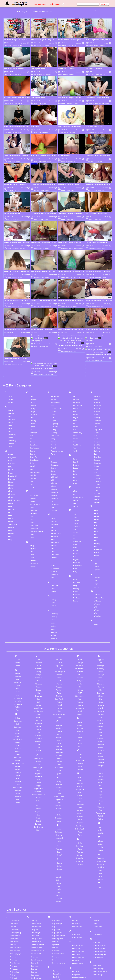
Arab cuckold (15, 912)
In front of (55, 911)
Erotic (32, 495)
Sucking (97, 434)
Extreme (33, 507)
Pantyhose (76, 467)
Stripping (97, 428)
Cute (89, 103)
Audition (11, 384)
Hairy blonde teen (58, 861)
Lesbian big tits (57, 959)
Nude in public (77, 867)
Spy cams (76, 968)
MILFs (75, 361)
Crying (32, 403)
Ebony (32, 486)
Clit (31, 370)
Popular (51, 4)
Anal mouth (14, 900)
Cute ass (34, 912)
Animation (12, 360)
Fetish (77, 103)
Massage (76, 340)
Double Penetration (36, 472)
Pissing (75, 491)
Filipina (54, 361)
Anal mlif (13, 897)
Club (31, 376)
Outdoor (75, 446)
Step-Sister (98, 370)
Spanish (97, 400)
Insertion (54, 512)
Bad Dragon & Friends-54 (66, 69)
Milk (74, 364)
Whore (96, 550)
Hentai (53, 471)
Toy (102, 132)
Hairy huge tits (57, 873)
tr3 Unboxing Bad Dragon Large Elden (98, 40)
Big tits (11, 428)
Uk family (96, 861)
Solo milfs (76, 962)
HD (52, 468)
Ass (16, 132)
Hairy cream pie (57, 864)
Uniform (97, 507)
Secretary (97, 346)
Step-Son (97, 397)
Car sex (32, 343)
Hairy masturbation (58, 876)
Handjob (54, 462)
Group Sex (55, 445)
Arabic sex (14, 921)
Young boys (97, 906)
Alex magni (14, 864)
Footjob (54, 379)
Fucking (71, 248)
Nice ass (75, 861)
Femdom (54, 352)
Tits (95, 475)
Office (75, 431)
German (54, 414)
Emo (31, 492)
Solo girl (75, 959)
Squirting (97, 418)
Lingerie (75, 306)
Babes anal (14, 951)
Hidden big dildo (57, 879)
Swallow (97, 437)
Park (74, 470)
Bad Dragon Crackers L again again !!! (43, 156)
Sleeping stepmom (79, 941)
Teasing (97, 460)
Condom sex (34, 388)
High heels (55, 885)
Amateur (9, 46)
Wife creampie (98, 898)
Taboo (96, 451)
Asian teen (14, 933)
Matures (49, 161)
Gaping (12, 103)
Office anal (76, 875)
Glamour (54, 423)
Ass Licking (12, 381)
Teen (96, 463)
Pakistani (76, 461)
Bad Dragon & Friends (38, 98)
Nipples (75, 408)
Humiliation (55, 495)
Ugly (96, 504)
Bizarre (11, 437)
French (54, 385)
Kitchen (54, 543)
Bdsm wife (14, 963)
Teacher (97, 457)
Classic (32, 367)
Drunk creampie (36, 947)
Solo (96, 394)
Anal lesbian (14, 882)
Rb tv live (75, 912)
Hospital (54, 486)
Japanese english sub (59, 931)
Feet (53, 346)
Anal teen (13, 906)
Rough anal (76, 915)
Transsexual (98, 490)
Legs (53, 569)
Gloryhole (55, 429)
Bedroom (12, 419)
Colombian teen (36, 888)
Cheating (33, 361)
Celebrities (33, 355)
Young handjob (98, 915)
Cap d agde (35, 861)
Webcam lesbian (99, 889)
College (97, 306)
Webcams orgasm (99, 895)
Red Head (45, 132)
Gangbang (55, 405)
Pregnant (76, 500)
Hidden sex (55, 882)
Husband (54, 498)
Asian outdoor (15, 927)
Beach (11, 413)
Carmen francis (36, 864)
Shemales (97, 361)
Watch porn (97, 883)
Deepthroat (34, 451)
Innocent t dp (56, 920)
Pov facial (76, 901)
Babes (68, 103)
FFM (53, 358)
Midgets (75, 358)
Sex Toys (48, 74)
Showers (97, 364)
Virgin (96, 524)
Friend (43, 74)
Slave (96, 379)
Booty (10, 453)
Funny (53, 394)
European (33, 501)
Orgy (74, 443)
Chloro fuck (35, 876)
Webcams (97, 541)
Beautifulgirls (64, 248)
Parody (75, 473)
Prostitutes (76, 503)
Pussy (20, 74)
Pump (75, 509)
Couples (33, 394)
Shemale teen (77, 935)
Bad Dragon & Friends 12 (94, 69)
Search (104, 4)
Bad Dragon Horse (64, 156)
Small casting (77, 947)
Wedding (97, 544)
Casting (32, 349)
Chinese (33, 364)
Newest (58, 4)
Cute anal (34, 909)
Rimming (76, 529)
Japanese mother (58, 934)
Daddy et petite (36, 926)
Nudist (75, 414)
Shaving (97, 358)
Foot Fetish (55, 376)
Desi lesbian (35, 935)
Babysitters (12, 398)
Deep (32, 448)
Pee (74, 479)
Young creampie (99, 909)
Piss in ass (76, 895)
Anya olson (14, 909)
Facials (54, 340)
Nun (74, 417)
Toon (96, 481)
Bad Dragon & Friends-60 (12, 213)
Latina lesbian (56, 953)
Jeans (53, 529)
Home (35, 4)
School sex (76, 929)
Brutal (10, 471)
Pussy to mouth (78, 904)
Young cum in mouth (100, 912)
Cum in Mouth (35, 412)
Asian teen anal (15, 936)
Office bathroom (78, 878)
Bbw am (13, 957)
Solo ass (75, 953)
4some (11, 343)
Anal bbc (13, 885)
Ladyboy (54, 557)
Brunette (20, 132)
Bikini (10, 431)
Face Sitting (55, 337)
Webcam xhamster (100, 892)
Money (75, 376)
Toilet (96, 478)
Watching (97, 535)
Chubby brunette (37, 879)
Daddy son (35, 929)
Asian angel (14, 924)
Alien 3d (13, 867)
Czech (32, 428)
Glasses (54, 426)
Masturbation (18, 103)
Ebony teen (35, 958)
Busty (10, 480)
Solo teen (76, 965)
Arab (10, 366)
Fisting (39, 74)
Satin (96, 340)
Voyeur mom (97, 875)
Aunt (10, 387)
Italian (53, 518)
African (11, 351)
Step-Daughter (35, 445)
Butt (93, 306)
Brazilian (11, 459)
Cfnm (32, 358)
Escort (32, 498)
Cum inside (35, 903)
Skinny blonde (77, 938)
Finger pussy (35, 976)
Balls (10, 401)
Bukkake (11, 474)
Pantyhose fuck (78, 886)
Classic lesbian (36, 882)
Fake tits (34, 972)
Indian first (55, 917)
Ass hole (11, 378)
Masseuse (76, 343)
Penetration (77, 482)
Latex (53, 560)
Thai (96, 466)
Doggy (32, 463)
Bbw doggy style (16, 954)
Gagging (54, 402)
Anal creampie (15, 891)
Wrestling (97, 556)
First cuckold (35, 979)
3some (11, 340)
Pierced (75, 488)
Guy (53, 448)
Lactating (54, 554)
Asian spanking (15, 930)
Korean (54, 546)
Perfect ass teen (78, 892)
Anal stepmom (15, 903)
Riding (75, 526)
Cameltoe (33, 340)
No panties (76, 864)
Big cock (20, 46)
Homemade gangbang (56, 892)
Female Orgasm (57, 349)
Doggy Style (101, 190)
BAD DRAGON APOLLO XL (94, 127)
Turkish (97, 493)
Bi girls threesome (16, 972)
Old (74, 434)
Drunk (32, 475)
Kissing (54, 540)
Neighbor (76, 405)
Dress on (34, 944)
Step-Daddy (34, 435)
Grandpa (54, 435)
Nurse (75, 420)
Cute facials (35, 915)
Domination (34, 469)
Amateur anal (15, 870)
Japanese (55, 526)
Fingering (54, 364)
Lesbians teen (56, 977)
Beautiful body (15, 969)
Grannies (54, 439)
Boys (10, 456)
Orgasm (75, 440)
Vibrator (97, 518)
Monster (75, 379)
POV (74, 497)
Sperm (96, 406)
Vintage (97, 521)
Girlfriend (54, 417)
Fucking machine (78, 248)
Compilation (34, 385)
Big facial (13, 978)
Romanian (76, 535)
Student (97, 431)
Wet (95, 547)
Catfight (32, 352)
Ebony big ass (36, 955)
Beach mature (15, 966)
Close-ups (33, 373)
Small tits (97, 385)
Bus (10, 477)
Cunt (31, 421)
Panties (75, 464)
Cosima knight (36, 894)
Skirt (96, 376)
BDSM (11, 410)
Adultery (63, 161)
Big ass (18, 161)
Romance (76, 532)
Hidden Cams (56, 474)
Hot (52, 489)
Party (74, 476)
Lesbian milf (56, 968)
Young (96, 564)
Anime (11, 363)
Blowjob (74, 46)
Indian (53, 506)
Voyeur (96, 527)
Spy (95, 412)
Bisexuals (12, 434)
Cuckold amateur (37, 900)
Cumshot (33, 418)
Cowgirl (73, 219)
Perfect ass (76, 889)
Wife (96, 553)
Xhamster (26, 43)
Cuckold (33, 406)
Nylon (75, 423)
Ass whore (14, 943)
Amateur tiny (14, 879)
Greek (53, 442)
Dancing (33, 439)
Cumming (33, 415)
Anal (8, 74)
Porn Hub (80, 101)
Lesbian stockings (58, 974)
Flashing (54, 373)
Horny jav (55, 900)
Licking (54, 575)
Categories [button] (43, 4)
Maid (74, 337)
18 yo (10, 337)
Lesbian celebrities (58, 962)
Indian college (56, 914)
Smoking (97, 388)
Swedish (97, 440)
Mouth (75, 388)
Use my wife (97, 867)
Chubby (105, 277)
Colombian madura (37, 885)
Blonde (47, 46)
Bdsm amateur (15, 960)
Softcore (97, 391)
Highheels (55, 477)
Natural (75, 402)
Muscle (75, 391)
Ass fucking (12, 375)
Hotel (53, 492)
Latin (53, 563)
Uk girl (95, 864)
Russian (75, 541)
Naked (75, 399)
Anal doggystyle (16, 894)
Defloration (34, 454)
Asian (10, 369)
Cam (31, 337)
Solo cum (75, 956)
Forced (54, 382)
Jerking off (55, 937)
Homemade (98, 103)
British (90, 306)
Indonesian (55, 509)
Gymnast (54, 451)
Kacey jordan (56, 945)
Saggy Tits (98, 337)
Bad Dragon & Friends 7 (39, 69)
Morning (75, 382)
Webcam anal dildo (100, 886)
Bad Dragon (35, 127)
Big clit (12, 975)
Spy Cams (98, 415)
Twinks (96, 496)
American (14, 46)
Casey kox (34, 870)
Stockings (97, 421)
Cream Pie (102, 46)
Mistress (75, 367)
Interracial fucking (58, 923)
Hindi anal (55, 888)
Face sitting (35, 966)
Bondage (11, 450)
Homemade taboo (58, 894)
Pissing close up (78, 898)
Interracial (55, 515)
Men (74, 352)
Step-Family (55, 343)
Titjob (96, 472)
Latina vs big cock (58, 956)
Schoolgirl (97, 343)
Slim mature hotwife (79, 944)
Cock (32, 379)
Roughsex (76, 538)
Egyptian (33, 489)
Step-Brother (13, 465)
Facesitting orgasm (37, 969)
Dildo (16, 74)
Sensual (97, 349)
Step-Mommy (77, 373)
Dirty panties (35, 941)
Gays (53, 411)
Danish (32, 442)
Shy (95, 367)
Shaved (97, 355)
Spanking (97, 403)
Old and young (78, 437)
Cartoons (33, 346)
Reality (75, 520)
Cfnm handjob (36, 873)
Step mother (76, 971)
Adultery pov (14, 861)
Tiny (95, 469)
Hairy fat (54, 867)
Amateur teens (15, 876)
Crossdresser (34, 400)
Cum (47, 219)
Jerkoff (54, 532)
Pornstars (76, 494)
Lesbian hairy (56, 965)
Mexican (75, 355)
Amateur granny (16, 873)
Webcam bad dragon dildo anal (14, 69)
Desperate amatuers (38, 938)
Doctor (32, 460)
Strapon (97, 425)
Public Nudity (77, 506)
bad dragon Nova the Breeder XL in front (17, 98)
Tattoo (96, 454)
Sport (96, 409)
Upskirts (97, 510)
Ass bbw (13, 940)
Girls (74, 132)
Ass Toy (12, 74)
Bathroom (12, 404)
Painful (75, 457)
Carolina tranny (36, 867)
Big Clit (68, 219)
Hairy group (56, 870)
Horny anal (55, 897)
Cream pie (34, 897)
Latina (53, 566)
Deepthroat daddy (37, 932)
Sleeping (97, 382)
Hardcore (54, 465)
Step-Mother (77, 385)
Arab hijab (14, 918)
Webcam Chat (99, 538)
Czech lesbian (36, 918)
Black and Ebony (14, 440)
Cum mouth (35, 906)
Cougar (32, 391)
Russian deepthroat (79, 918)
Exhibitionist (34, 504)
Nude (74, 411)
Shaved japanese (78, 932)
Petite (75, 485)
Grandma (54, 432)
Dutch (32, 478)
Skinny (96, 373)
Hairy (53, 459)
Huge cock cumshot (58, 903)
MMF (74, 370)
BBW (68, 277)
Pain (74, 454)
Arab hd (13, 915)
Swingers (97, 443)
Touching (97, 484)
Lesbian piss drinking (59, 971)
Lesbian (54, 572)
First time (54, 367)
